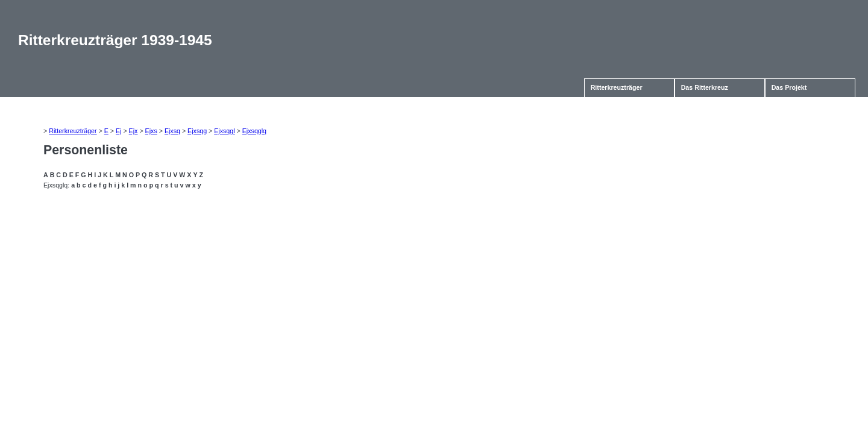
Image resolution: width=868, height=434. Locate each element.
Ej (118, 131)
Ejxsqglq (254, 131)
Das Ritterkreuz (705, 87)
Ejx (134, 131)
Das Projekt (789, 87)
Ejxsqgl (224, 131)
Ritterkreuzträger (617, 87)
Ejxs (151, 131)
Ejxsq (172, 131)
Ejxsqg (197, 131)
